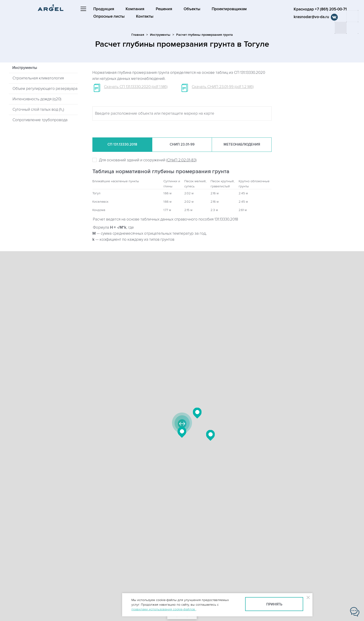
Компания (135, 9)
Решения (164, 9)
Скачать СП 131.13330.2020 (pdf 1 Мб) (136, 87)
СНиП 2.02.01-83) (182, 160)
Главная (138, 35)
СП (122, 145)
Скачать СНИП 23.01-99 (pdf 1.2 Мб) (223, 87)
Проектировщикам (229, 9)
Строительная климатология (38, 78)
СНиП (182, 145)
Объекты (192, 9)
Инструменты (160, 35)
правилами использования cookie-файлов (164, 609)
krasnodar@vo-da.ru (311, 17)
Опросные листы (109, 16)
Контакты (145, 16)
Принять (274, 604)
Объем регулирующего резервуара (45, 89)
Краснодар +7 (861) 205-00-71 (320, 9)
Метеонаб (242, 145)
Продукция (104, 9)
